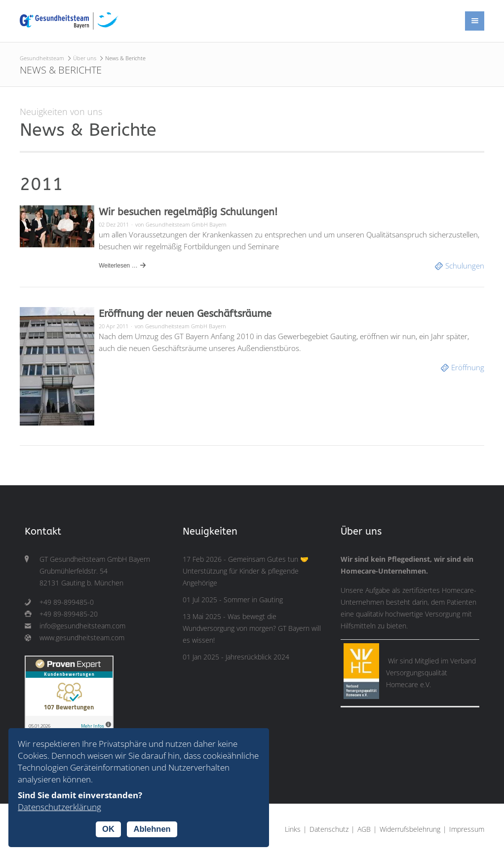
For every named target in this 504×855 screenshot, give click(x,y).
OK (108, 829)
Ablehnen (152, 829)
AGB (364, 829)
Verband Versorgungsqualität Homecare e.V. (431, 673)
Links (293, 829)
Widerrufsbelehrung (410, 829)
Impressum (467, 829)
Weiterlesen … (118, 266)
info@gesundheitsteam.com (82, 626)
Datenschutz (329, 829)
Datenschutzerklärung (59, 807)
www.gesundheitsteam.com (82, 638)
